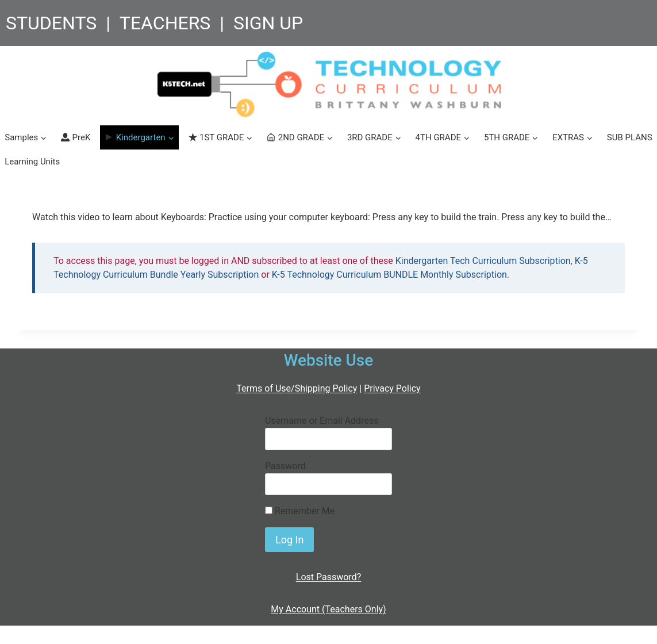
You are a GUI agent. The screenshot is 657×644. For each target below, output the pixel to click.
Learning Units (32, 162)
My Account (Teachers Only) (328, 609)
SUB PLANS (630, 137)
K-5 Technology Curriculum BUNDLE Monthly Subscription (389, 275)
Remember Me (300, 511)
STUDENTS (51, 23)
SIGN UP (268, 23)
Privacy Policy (392, 388)
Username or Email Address (322, 421)
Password (285, 466)
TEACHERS (165, 23)
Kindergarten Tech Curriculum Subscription (483, 261)
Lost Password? (328, 577)
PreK (76, 137)
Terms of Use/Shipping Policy (297, 388)
